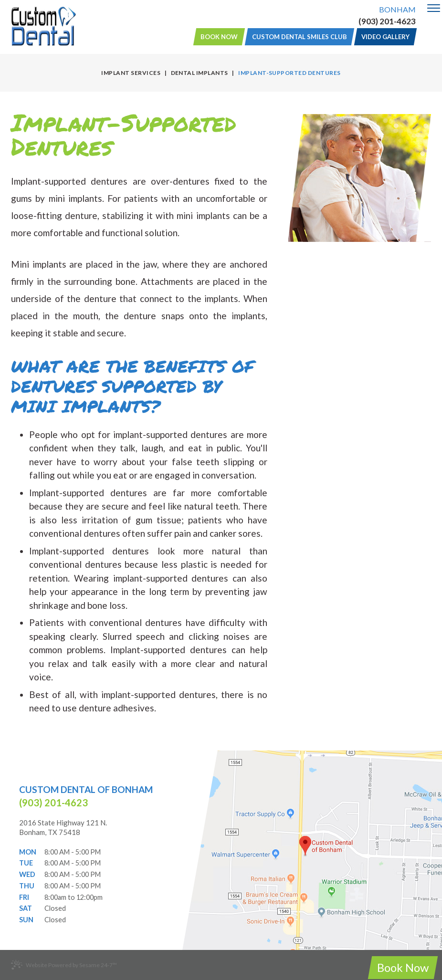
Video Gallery (385, 37)
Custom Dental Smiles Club (300, 37)
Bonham (397, 10)
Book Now (219, 37)
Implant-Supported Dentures (289, 73)
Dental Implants (200, 73)
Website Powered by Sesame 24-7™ (64, 965)
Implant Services (131, 73)
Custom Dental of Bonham (86, 789)
